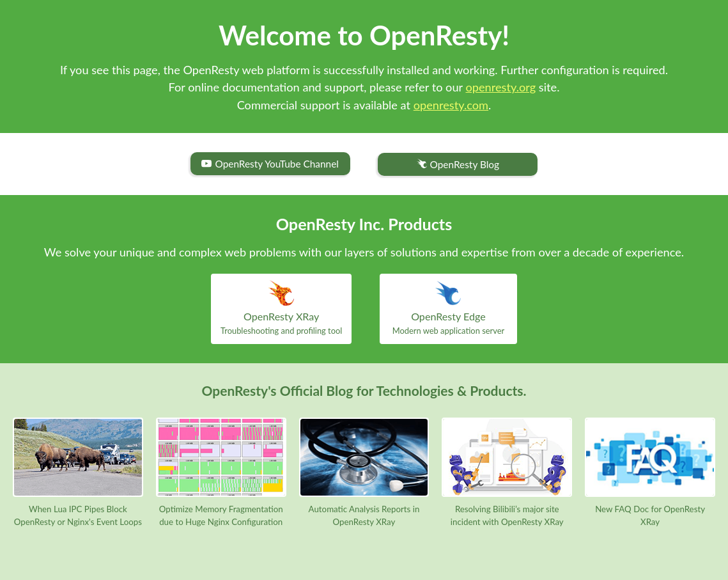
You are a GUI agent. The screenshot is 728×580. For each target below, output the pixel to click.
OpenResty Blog (458, 165)
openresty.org (500, 87)
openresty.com (451, 105)
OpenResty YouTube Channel (270, 164)
